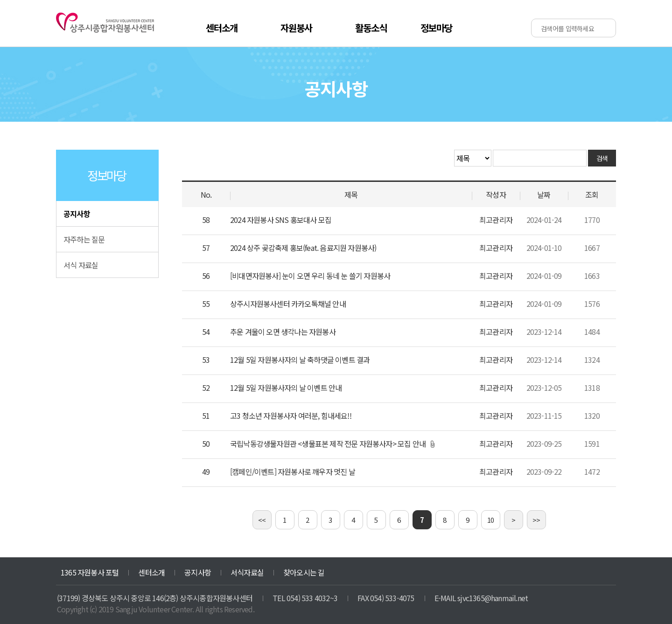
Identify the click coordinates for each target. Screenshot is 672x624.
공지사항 (77, 214)
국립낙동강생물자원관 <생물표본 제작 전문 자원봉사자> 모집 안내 (328, 444)
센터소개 (222, 28)
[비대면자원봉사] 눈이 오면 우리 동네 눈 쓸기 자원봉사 (310, 276)
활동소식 (371, 28)
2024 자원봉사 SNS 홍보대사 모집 (281, 220)
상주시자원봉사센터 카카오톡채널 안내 (288, 304)
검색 (602, 158)
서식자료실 (247, 572)
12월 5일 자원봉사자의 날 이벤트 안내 (286, 388)
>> (536, 520)
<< (262, 520)
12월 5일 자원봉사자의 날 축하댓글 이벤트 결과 (300, 360)
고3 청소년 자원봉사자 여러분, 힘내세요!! (291, 416)
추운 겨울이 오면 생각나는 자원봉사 (283, 332)
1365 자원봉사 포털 (90, 572)
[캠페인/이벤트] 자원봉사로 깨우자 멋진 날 (293, 471)
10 (490, 520)
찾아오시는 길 (304, 572)
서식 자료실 (81, 265)
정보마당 (437, 28)
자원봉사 (297, 28)
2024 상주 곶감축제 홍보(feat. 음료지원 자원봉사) (303, 248)
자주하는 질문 (84, 239)
